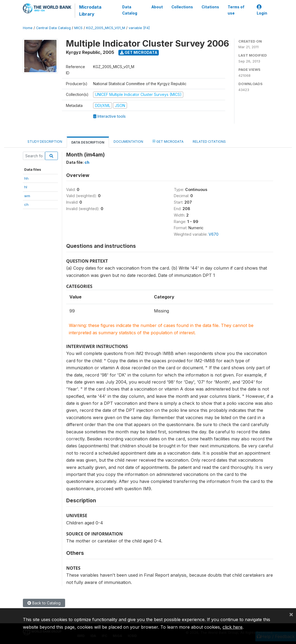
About (157, 7)
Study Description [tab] (45, 142)
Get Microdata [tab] (168, 141)
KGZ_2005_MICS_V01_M (106, 28)
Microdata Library (90, 11)
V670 (214, 234)
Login (262, 10)
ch (26, 204)
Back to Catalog (44, 603)
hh (26, 178)
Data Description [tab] (88, 142)
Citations (210, 7)
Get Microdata (139, 52)
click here (232, 627)
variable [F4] (139, 28)
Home (28, 28)
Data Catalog (129, 10)
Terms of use (236, 10)
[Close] (291, 614)
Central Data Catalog (53, 28)
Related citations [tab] (209, 142)
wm (27, 196)
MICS (78, 28)
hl (26, 187)
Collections (182, 7)
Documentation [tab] (128, 142)
